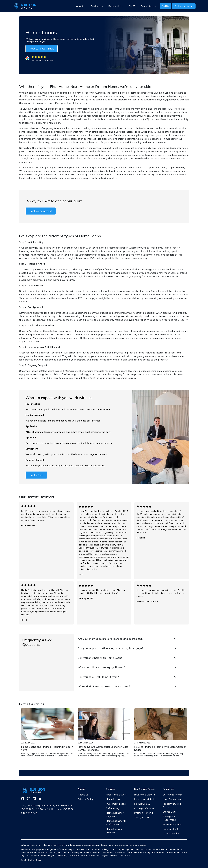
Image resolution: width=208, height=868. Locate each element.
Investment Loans (116, 804)
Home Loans (113, 799)
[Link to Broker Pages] (40, 799)
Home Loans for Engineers (115, 814)
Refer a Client (170, 829)
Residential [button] (116, 6)
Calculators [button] (148, 6)
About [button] (81, 6)
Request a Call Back (42, 49)
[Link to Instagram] (29, 799)
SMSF (132, 6)
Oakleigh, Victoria (144, 808)
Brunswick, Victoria (145, 795)
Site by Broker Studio (31, 860)
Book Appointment (184, 6)
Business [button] (97, 6)
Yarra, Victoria (142, 817)
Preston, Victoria (144, 813)
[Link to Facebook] (23, 799)
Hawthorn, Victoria (145, 799)
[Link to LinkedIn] (35, 799)
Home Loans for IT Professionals (116, 822)
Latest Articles (171, 833)
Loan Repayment (172, 799)
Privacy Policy (85, 799)
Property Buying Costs (172, 805)
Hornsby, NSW (142, 804)
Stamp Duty (169, 812)
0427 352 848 (29, 813)
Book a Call (36, 475)
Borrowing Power (172, 795)
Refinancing (112, 808)
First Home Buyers (116, 795)
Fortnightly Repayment (169, 818)
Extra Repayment (173, 824)
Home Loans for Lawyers (115, 831)
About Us (83, 795)
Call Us (165, 6)
